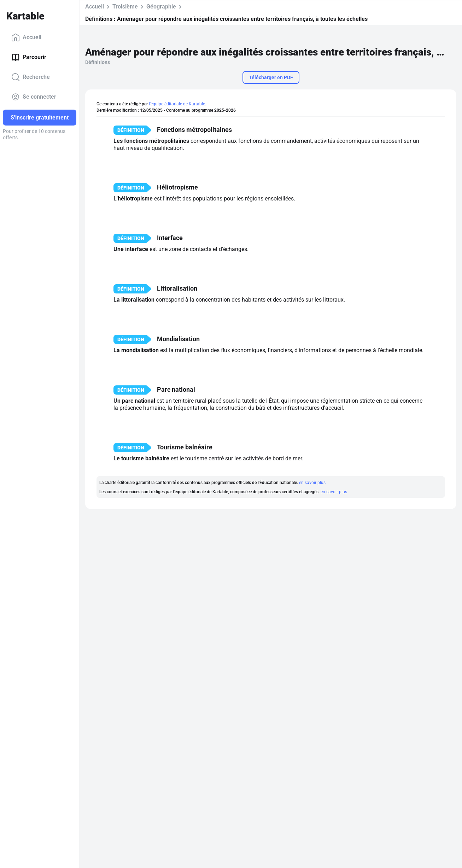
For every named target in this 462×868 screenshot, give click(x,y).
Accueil (26, 37)
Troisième (125, 7)
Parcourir (29, 57)
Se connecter (34, 97)
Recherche (31, 77)
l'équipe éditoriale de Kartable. (177, 104)
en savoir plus (312, 483)
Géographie (161, 7)
